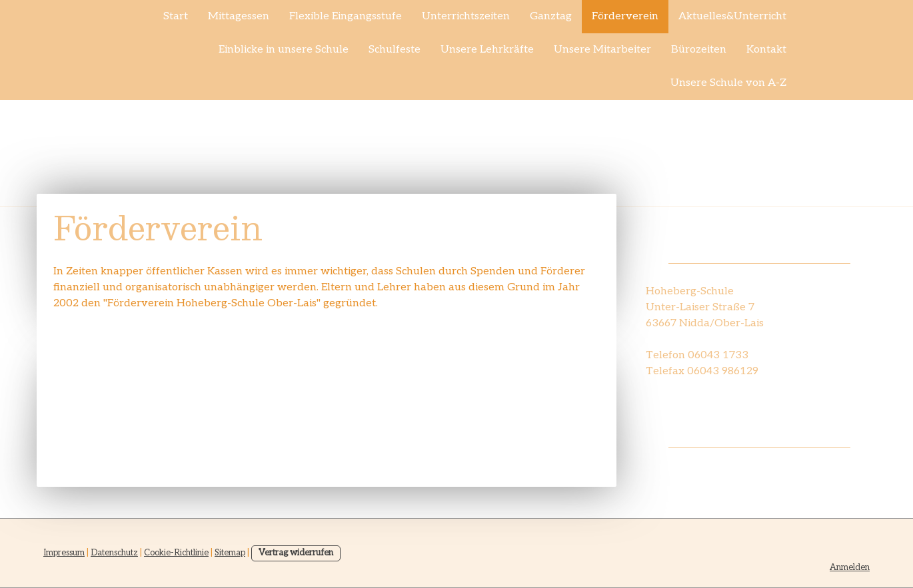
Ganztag (551, 16)
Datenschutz (114, 553)
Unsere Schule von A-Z (728, 83)
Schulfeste (395, 50)
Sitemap (230, 553)
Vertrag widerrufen (296, 553)
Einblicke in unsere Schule (284, 50)
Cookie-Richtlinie (176, 553)
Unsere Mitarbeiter (602, 50)
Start (176, 16)
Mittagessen (239, 16)
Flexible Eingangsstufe (346, 16)
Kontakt (766, 50)
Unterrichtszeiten (466, 16)
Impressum (64, 553)
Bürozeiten (699, 50)
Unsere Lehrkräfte (487, 50)
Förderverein (625, 16)
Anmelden (850, 567)
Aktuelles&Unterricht (732, 16)
